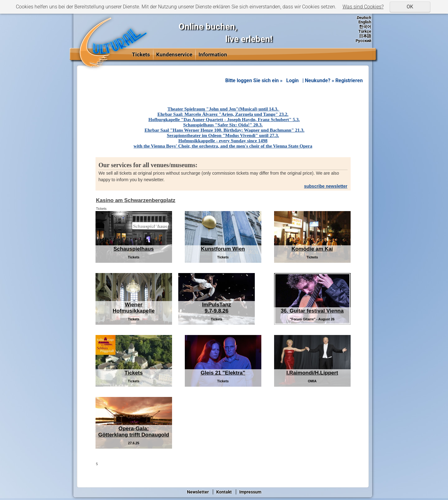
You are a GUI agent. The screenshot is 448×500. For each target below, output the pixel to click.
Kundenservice (174, 54)
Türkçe (365, 31)
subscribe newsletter (326, 186)
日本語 (365, 36)
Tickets (141, 54)
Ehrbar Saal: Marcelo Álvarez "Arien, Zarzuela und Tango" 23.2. (223, 114)
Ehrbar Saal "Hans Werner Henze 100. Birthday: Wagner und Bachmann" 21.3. (224, 130)
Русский (363, 41)
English (365, 22)
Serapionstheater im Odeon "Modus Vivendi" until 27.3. (223, 135)
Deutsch (364, 18)
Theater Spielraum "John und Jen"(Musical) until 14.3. (223, 109)
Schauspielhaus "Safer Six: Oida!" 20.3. (223, 125)
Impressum (250, 492)
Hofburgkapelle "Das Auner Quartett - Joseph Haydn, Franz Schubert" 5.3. (224, 120)
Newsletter (198, 492)
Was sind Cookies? (363, 7)
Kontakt (224, 492)
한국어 (365, 27)
